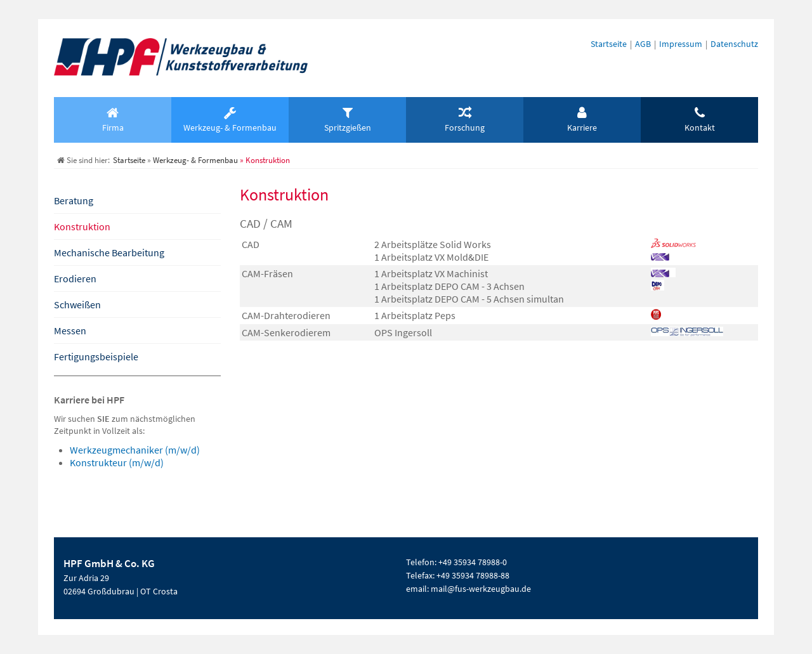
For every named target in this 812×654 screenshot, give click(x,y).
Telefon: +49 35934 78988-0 (456, 562)
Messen (70, 330)
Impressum (681, 44)
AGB (643, 44)
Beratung (74, 200)
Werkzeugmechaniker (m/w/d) (135, 450)
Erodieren (75, 278)
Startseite (609, 44)
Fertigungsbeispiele (96, 356)
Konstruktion (82, 226)
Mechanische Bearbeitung (109, 252)
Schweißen (77, 304)
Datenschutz (734, 44)
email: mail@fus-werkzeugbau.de (468, 589)
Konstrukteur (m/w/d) (117, 462)
